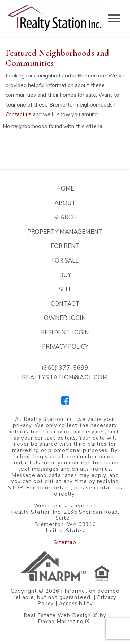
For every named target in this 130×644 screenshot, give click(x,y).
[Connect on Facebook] (65, 403)
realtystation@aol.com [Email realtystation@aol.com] (65, 378)
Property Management (65, 232)
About (65, 203)
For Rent (65, 246)
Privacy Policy (65, 347)
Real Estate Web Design (60, 615)
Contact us (19, 114)
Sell (65, 289)
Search (65, 217)
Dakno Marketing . (64, 622)
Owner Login (65, 318)
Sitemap (65, 542)
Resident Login (65, 333)
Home (65, 189)
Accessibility (76, 604)
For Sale (65, 261)
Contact (65, 304)
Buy (65, 275)
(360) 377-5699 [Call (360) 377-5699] (65, 368)
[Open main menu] (114, 18)
